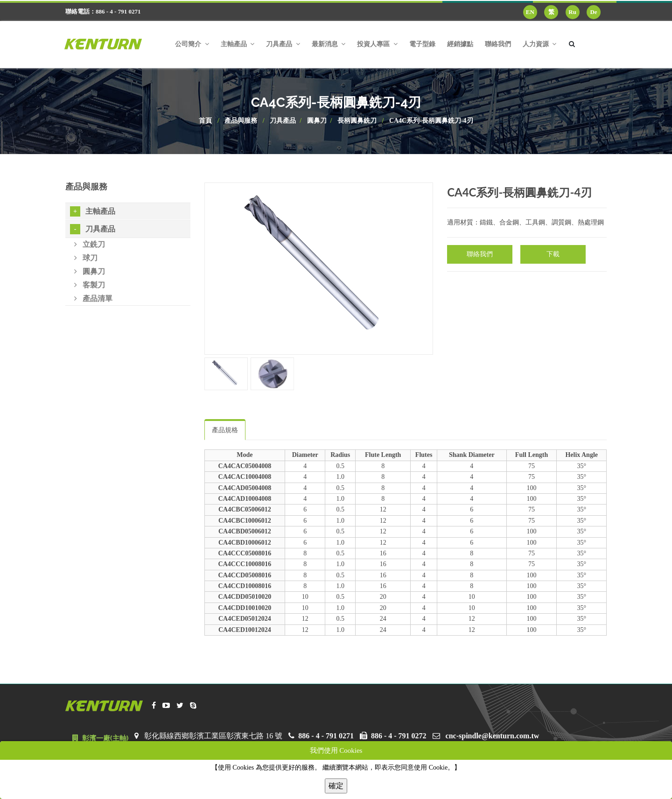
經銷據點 (460, 44)
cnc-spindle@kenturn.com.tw (493, 736)
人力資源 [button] (540, 44)
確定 (336, 786)
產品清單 (93, 298)
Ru (572, 12)
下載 (553, 254)
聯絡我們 (498, 44)
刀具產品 (283, 121)
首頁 (205, 121)
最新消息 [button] (329, 44)
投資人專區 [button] (377, 44)
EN (530, 12)
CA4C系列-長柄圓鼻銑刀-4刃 (431, 121)
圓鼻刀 (317, 121)
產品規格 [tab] (225, 430)
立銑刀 (90, 244)
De (593, 12)
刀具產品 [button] (283, 44)
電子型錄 (422, 44)
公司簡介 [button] (192, 44)
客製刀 (90, 285)
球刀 (86, 258)
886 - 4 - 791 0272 (399, 736)
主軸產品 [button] (238, 44)
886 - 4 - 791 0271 (326, 736)
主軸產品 (93, 211)
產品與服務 (241, 121)
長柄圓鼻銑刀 (357, 121)
